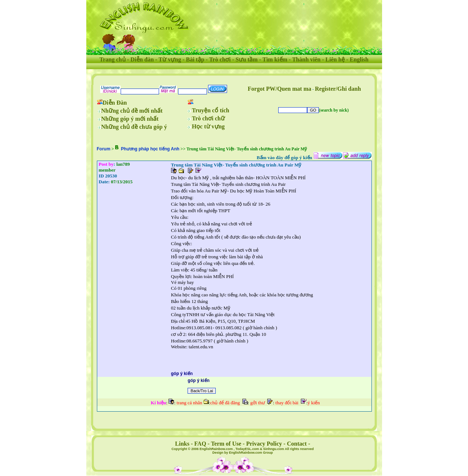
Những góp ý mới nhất (130, 119)
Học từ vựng (208, 126)
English (359, 59)
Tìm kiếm (275, 59)
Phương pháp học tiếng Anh (150, 149)
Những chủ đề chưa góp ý (134, 127)
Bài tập (195, 59)
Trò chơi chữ (208, 118)
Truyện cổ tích (211, 110)
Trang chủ (112, 59)
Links (182, 444)
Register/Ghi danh (338, 89)
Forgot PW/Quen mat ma (280, 89)
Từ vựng (170, 59)
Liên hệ (335, 59)
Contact (297, 444)
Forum (104, 149)
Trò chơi (220, 59)
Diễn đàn (142, 59)
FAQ (200, 444)
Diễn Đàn (115, 103)
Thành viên (306, 59)
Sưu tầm (246, 59)
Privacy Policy (264, 444)
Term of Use (226, 444)
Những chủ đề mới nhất (132, 111)
